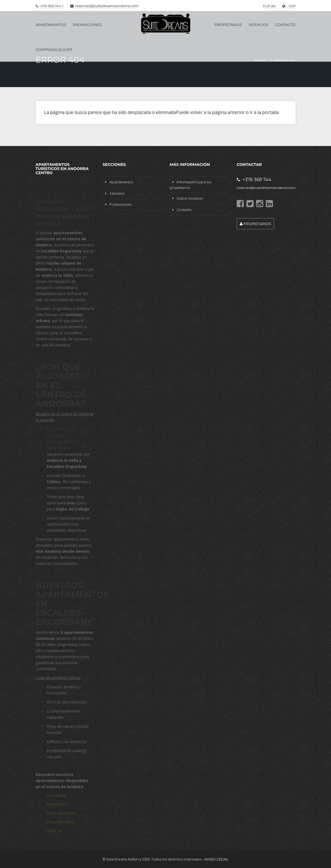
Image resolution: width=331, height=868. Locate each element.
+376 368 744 (254, 180)
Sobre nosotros (190, 198)
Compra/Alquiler (54, 49)
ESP (289, 6)
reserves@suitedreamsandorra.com (107, 6)
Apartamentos (51, 25)
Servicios (259, 25)
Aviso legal (216, 859)
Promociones (87, 25)
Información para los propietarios (191, 185)
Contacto (285, 25)
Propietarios (228, 25)
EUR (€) (269, 6)
